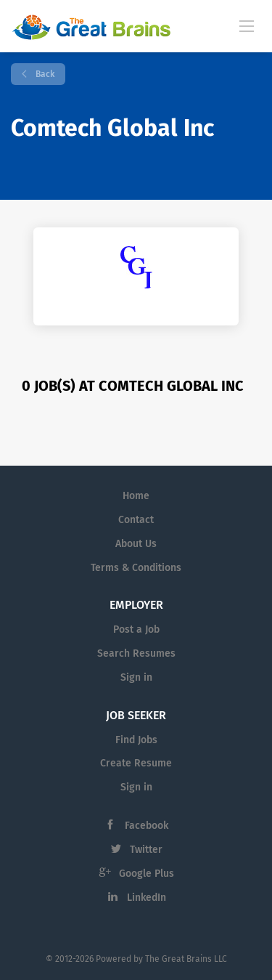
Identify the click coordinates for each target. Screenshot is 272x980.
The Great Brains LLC (186, 959)
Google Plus (147, 874)
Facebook (147, 826)
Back (44, 74)
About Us (136, 544)
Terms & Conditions (136, 568)
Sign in (136, 677)
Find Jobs (136, 740)
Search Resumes (136, 653)
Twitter (146, 850)
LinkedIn (147, 898)
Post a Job (136, 629)
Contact (136, 520)
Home (136, 496)
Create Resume (136, 763)
